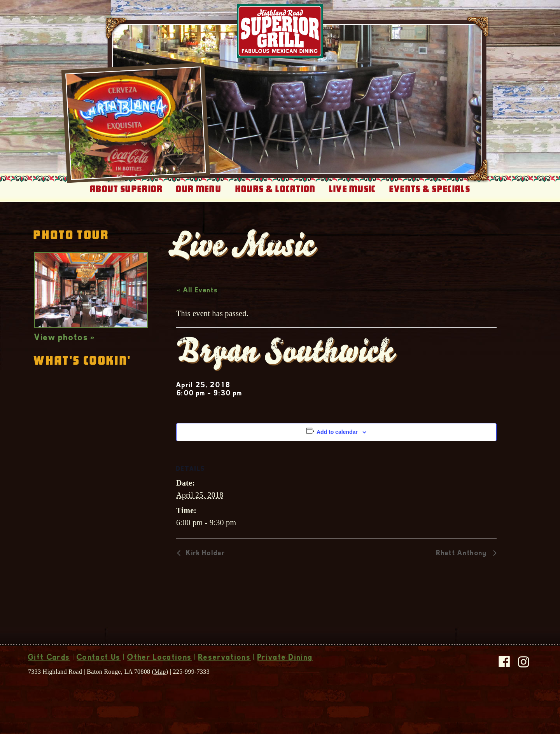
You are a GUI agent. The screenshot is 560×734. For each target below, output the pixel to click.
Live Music (353, 189)
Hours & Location (276, 189)
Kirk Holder (205, 554)
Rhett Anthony (463, 554)
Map (160, 672)
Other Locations (159, 658)
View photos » (65, 338)
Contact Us (99, 658)
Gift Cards (49, 658)
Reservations (225, 658)
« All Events (197, 291)
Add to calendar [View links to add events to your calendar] (337, 432)
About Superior (126, 189)
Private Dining (285, 658)
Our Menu (199, 189)
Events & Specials (430, 189)
